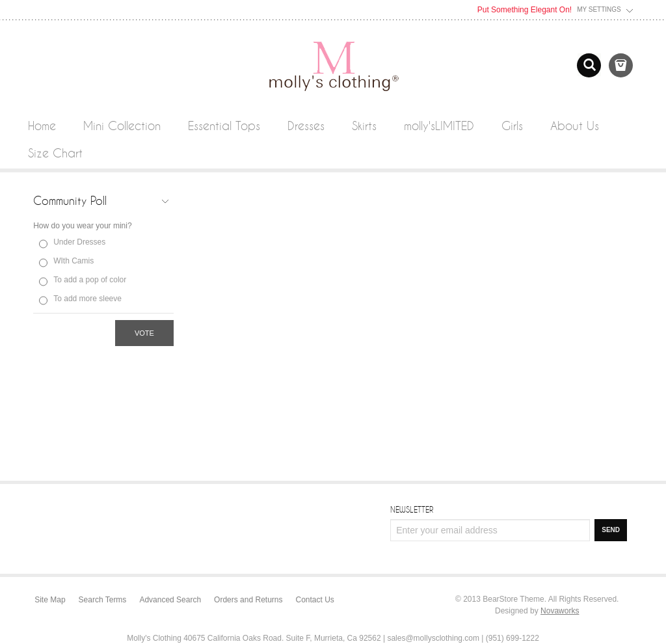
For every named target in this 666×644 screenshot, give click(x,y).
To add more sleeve (87, 299)
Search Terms (103, 600)
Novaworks (560, 611)
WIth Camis (73, 261)
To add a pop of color (90, 280)
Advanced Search (170, 600)
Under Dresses (79, 242)
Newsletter (412, 509)
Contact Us (315, 600)
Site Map (50, 600)
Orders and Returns (248, 600)
